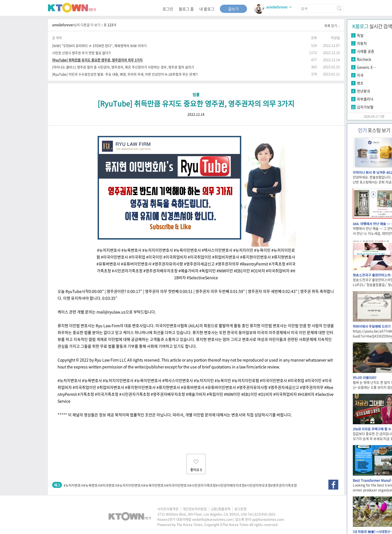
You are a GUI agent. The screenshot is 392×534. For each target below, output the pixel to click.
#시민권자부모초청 (258, 485)
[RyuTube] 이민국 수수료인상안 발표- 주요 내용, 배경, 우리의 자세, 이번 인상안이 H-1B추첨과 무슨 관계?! (125, 74)
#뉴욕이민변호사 (155, 485)
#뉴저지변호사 (74, 485)
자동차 (362, 43)
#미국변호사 (109, 485)
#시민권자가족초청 (203, 485)
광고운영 (240, 509)
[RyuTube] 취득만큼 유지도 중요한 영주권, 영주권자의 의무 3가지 (97, 60)
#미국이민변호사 (178, 485)
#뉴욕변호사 (92, 485)
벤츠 (360, 83)
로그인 (168, 9)
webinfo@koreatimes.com (212, 519)
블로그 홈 (186, 9)
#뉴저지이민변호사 (131, 485)
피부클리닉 (365, 99)
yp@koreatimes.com (268, 519)
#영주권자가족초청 (284, 485)
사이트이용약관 (168, 509)
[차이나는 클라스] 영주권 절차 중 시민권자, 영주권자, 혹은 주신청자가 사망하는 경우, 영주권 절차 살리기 (123, 67)
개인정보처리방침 (195, 509)
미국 (360, 75)
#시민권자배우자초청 (230, 485)
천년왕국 (363, 91)
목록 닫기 (332, 26)
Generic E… (367, 67)
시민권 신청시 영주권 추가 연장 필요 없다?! (82, 53)
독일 (360, 35)
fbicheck (364, 59)
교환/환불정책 (221, 509)
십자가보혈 (365, 107)
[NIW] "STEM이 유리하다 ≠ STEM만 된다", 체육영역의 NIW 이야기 (99, 46)
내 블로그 (207, 9)
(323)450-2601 (265, 514)
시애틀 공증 (366, 51)
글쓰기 (233, 9)
